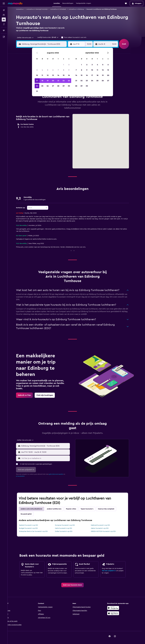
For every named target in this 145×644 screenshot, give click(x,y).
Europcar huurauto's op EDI (69, 525)
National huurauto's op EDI (104, 525)
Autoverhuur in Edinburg (80, 9)
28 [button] (58, 86)
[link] (28, 395)
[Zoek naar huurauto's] (4, 19)
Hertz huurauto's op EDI (67, 528)
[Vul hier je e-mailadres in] (49, 458)
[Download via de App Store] (117, 613)
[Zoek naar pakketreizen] (4, 24)
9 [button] (69, 70)
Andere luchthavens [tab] (58, 509)
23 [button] (69, 81)
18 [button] (42, 81)
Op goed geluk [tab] (30, 514)
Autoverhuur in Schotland (62, 9)
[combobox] (28, 38)
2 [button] (69, 65)
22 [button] (64, 81)
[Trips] (4, 30)
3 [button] (37, 70)
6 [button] (53, 70)
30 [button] (69, 86)
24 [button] (37, 86)
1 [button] (64, 65)
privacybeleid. (24, 476)
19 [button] (48, 81)
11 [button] (42, 75)
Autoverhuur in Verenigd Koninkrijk (41, 9)
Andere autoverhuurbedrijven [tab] (35, 509)
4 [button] (42, 70)
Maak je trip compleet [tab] (110, 509)
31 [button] (37, 91)
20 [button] (53, 81)
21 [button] (58, 81)
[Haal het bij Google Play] (117, 608)
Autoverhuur (24, 9)
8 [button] (64, 70)
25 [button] (42, 86)
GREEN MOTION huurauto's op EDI (107, 531)
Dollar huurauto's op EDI (67, 531)
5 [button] (48, 70)
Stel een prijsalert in (113, 571)
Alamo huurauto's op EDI (103, 528)
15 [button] (64, 75)
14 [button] (58, 75)
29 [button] (64, 86)
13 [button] (53, 75)
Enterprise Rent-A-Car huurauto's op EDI (37, 531)
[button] (4, 3)
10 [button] (37, 75)
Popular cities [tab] (75, 509)
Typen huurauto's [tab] (91, 509)
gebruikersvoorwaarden (60, 474)
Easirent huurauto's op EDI (32, 525)
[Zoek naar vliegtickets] (4, 10)
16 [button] (69, 75)
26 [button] (48, 86)
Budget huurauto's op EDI (32, 528)
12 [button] (48, 75)
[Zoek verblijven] (4, 15)
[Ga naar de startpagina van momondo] (15, 3)
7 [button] (58, 70)
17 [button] (37, 81)
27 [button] (53, 86)
